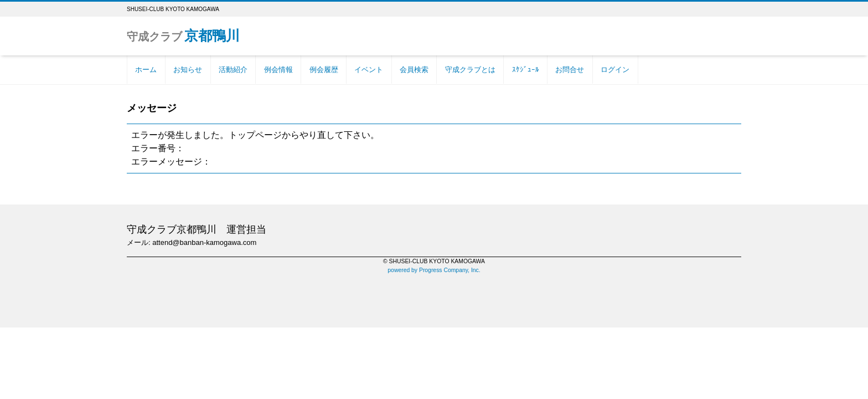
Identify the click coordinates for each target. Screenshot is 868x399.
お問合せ (570, 70)
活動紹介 (233, 70)
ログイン (615, 70)
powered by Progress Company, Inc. (434, 270)
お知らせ (188, 70)
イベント (369, 70)
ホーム (146, 70)
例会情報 (278, 70)
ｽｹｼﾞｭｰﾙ (526, 70)
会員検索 (414, 70)
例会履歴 (324, 70)
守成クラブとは (470, 70)
